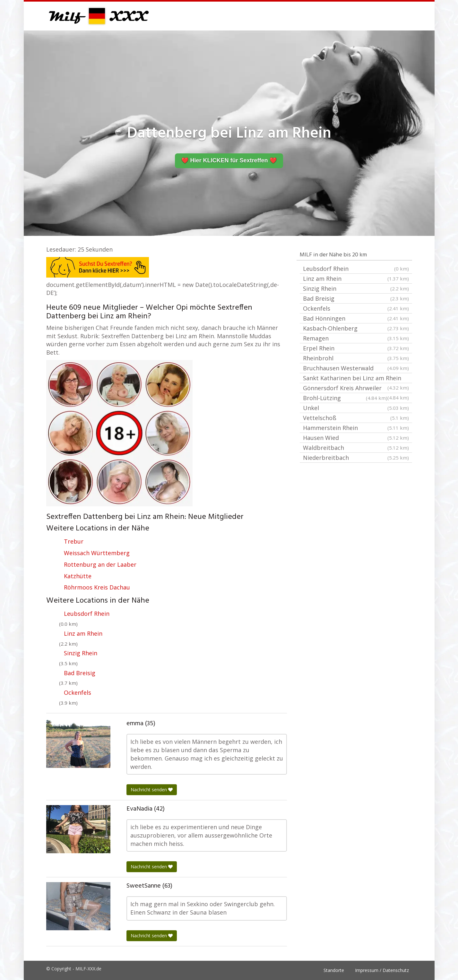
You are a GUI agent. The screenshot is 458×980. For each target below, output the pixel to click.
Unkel (356, 408)
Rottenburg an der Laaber (100, 564)
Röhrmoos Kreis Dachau (97, 587)
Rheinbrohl (356, 358)
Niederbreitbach (356, 458)
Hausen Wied (356, 438)
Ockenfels (78, 692)
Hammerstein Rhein (356, 428)
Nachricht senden (152, 790)
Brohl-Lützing (345, 398)
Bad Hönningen (356, 318)
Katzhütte (78, 576)
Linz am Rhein (83, 633)
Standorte (334, 970)
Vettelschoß (356, 418)
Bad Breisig (80, 673)
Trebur (74, 541)
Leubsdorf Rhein (87, 614)
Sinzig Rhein (81, 653)
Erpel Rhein (356, 348)
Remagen (356, 338)
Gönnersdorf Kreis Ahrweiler (356, 389)
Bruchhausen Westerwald (356, 368)
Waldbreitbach (356, 448)
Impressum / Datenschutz (382, 970)
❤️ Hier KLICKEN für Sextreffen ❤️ (229, 160)
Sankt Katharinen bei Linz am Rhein (356, 379)
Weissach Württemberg (97, 553)
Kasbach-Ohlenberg (356, 328)
